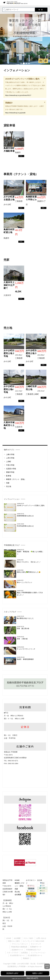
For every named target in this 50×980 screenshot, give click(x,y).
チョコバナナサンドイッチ (26, 649)
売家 (8, 483)
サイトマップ (36, 944)
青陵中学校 (10, 472)
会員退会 (25, 953)
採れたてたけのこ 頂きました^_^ (29, 562)
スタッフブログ (10, 612)
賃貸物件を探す (12, 973)
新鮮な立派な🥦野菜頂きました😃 (29, 572)
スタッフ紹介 (28, 938)
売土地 (9, 486)
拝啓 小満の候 (22, 639)
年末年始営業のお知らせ (25, 526)
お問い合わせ (41, 938)
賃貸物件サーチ (17, 950)
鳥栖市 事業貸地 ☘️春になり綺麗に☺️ (30, 553)
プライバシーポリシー (20, 944)
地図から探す (38, 973)
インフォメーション (12, 499)
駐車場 (9, 476)
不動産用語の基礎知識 (19, 947)
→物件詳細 (21, 156)
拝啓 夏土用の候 (23, 629)
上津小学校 (10, 458)
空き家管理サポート (17, 955)
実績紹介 (26, 958)
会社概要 (18, 895)
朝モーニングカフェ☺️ (25, 582)
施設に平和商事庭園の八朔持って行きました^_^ (30, 594)
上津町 (9, 462)
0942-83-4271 (32, 978)
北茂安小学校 (11, 469)
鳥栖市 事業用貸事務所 (26, 659)
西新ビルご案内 (14, 941)
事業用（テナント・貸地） (16, 479)
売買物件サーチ (36, 947)
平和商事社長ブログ (12, 545)
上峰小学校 (10, 454)
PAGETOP (47, 966)
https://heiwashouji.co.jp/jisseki (15, 113)
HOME (17, 880)
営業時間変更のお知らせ (25, 516)
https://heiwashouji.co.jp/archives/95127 (18, 95)
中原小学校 (10, 465)
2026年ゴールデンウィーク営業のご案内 (31, 506)
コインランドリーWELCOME (33, 941)
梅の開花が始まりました (25, 618)
